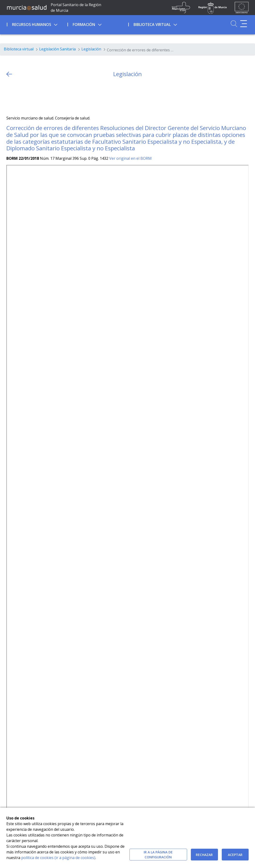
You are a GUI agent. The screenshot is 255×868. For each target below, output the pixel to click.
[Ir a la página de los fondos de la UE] (242, 8)
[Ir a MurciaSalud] (27, 7)
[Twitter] (10, 96)
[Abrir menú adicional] (244, 24)
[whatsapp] (28, 96)
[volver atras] (9, 74)
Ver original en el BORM (130, 158)
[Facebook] (19, 96)
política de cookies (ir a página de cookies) (58, 858)
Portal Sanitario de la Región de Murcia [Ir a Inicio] (76, 8)
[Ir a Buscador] (234, 24)
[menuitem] (37, 24)
